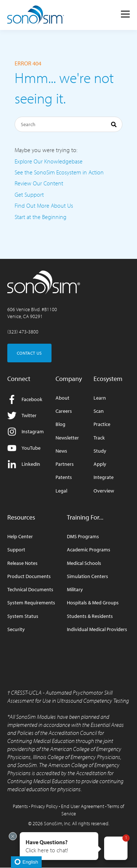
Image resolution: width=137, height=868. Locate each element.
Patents (64, 477)
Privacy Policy (44, 806)
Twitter (22, 416)
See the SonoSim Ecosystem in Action (59, 172)
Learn (100, 398)
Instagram (26, 432)
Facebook (25, 399)
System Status (23, 616)
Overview (104, 491)
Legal (61, 491)
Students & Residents (90, 616)
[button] (59, 846)
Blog (60, 424)
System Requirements (31, 603)
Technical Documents (30, 590)
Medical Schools (84, 563)
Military (75, 590)
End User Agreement (83, 806)
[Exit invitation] (13, 836)
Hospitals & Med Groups (93, 603)
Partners (65, 464)
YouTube (24, 448)
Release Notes (22, 563)
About (62, 398)
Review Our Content (39, 183)
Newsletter (67, 438)
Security (16, 629)
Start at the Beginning (41, 217)
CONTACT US (29, 353)
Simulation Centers (87, 576)
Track (99, 438)
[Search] (68, 124)
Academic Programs (89, 550)
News (61, 451)
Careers (64, 411)
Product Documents (29, 576)
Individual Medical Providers (97, 629)
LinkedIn (24, 464)
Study (100, 451)
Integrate (104, 477)
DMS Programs (83, 537)
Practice (102, 424)
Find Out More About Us (44, 205)
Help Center (20, 537)
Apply (100, 464)
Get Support (29, 195)
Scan (99, 411)
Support (16, 550)
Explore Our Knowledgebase (49, 161)
